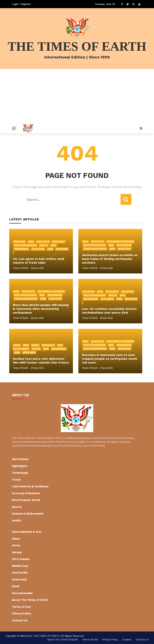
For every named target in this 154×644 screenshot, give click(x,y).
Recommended (22, 249)
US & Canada (38, 249)
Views (50, 249)
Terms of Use (21, 607)
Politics (44, 245)
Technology (20, 473)
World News (124, 249)
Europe (35, 345)
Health (17, 521)
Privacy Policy (21, 613)
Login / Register (21, 4)
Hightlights (43, 242)
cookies (127, 640)
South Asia (19, 580)
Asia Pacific (19, 242)
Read (53, 245)
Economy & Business (26, 493)
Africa (17, 345)
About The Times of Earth (30, 600)
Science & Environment (95, 249)
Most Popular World (25, 245)
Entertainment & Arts (27, 532)
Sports (17, 507)
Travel (16, 480)
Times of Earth (21, 268)
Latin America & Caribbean (120, 241)
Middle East (58, 242)
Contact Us (20, 620)
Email (31, 242)
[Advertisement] (77, 96)
